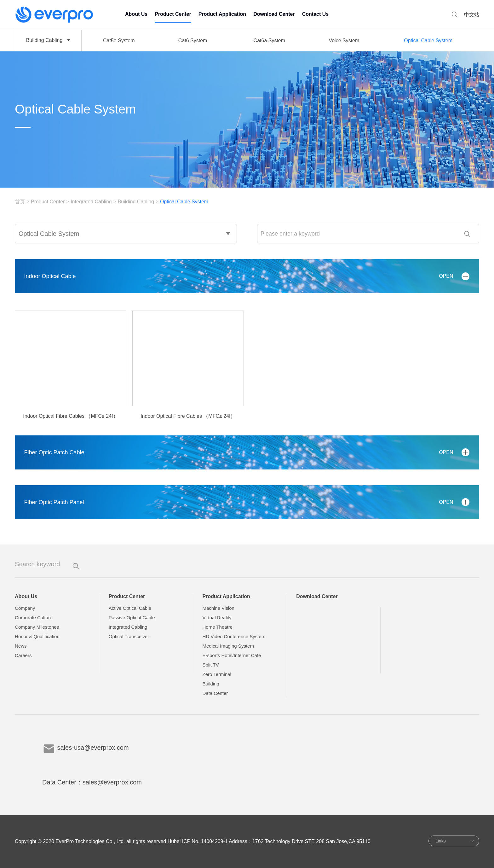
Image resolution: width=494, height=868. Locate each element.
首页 (20, 202)
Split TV (210, 665)
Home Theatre (217, 627)
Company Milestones (37, 627)
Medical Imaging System (228, 646)
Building (211, 684)
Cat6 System (193, 41)
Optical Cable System (428, 41)
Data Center (215, 693)
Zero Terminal (217, 674)
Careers (23, 655)
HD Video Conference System (234, 636)
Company (25, 608)
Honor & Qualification (37, 636)
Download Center (274, 14)
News (21, 646)
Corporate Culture (34, 618)
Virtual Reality (217, 618)
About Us (136, 14)
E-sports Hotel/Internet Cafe (232, 655)
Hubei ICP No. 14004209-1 (198, 841)
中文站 (472, 15)
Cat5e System (119, 41)
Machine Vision (218, 608)
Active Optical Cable (130, 608)
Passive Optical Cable (132, 618)
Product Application (222, 14)
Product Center (173, 14)
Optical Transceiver (129, 636)
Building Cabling (136, 202)
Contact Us (315, 14)
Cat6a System (269, 41)
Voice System (344, 41)
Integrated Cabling (92, 202)
